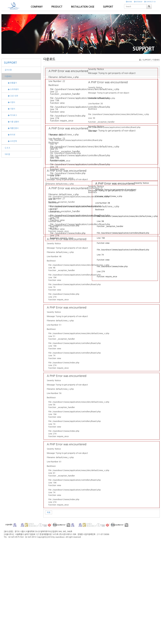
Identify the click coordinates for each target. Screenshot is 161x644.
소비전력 (11, 141)
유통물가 (11, 83)
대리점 (7, 154)
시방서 (10, 109)
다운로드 (8, 76)
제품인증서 (12, 128)
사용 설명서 (12, 122)
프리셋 (10, 135)
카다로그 (11, 115)
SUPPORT (10, 63)
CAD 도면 (11, 96)
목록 (49, 513)
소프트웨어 (12, 89)
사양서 (10, 102)
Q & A (7, 148)
